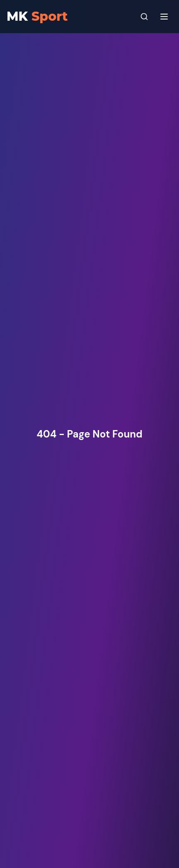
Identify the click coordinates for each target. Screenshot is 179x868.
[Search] (144, 17)
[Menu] (164, 17)
